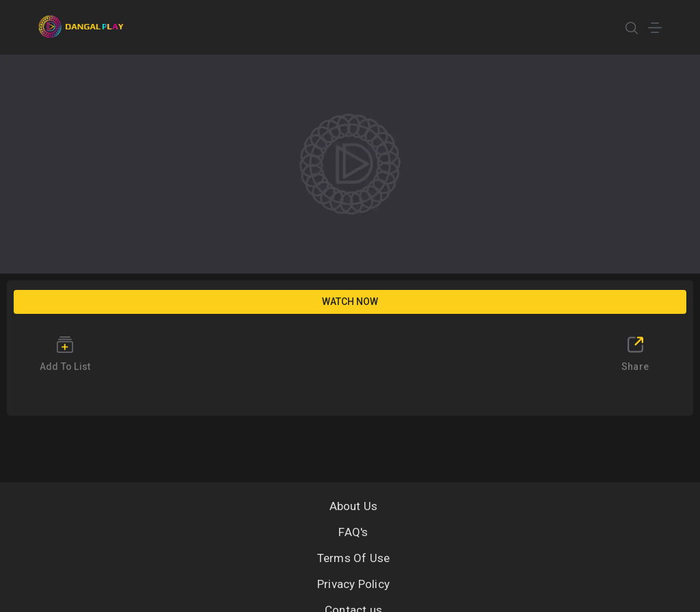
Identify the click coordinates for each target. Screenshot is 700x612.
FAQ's (353, 532)
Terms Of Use (354, 558)
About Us (354, 506)
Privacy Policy (353, 584)
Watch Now (350, 302)
